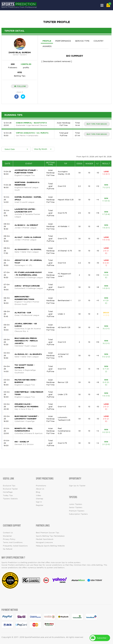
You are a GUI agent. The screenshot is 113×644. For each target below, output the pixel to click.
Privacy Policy (9, 539)
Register (40, 505)
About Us (40, 489)
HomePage (8, 492)
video (38, 495)
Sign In (39, 502)
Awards (47, 46)
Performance (63, 41)
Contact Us (8, 533)
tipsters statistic (10, 499)
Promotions (41, 486)
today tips (8, 495)
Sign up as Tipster (77, 486)
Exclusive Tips (9, 486)
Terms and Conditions (13, 542)
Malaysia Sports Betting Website (50, 546)
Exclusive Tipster (10, 489)
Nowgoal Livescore (44, 542)
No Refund (8, 549)
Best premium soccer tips (48, 533)
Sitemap (40, 499)
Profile (47, 41)
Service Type (82, 41)
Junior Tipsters (76, 504)
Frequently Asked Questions (15, 546)
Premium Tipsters (77, 511)
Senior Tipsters (76, 507)
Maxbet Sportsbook (45, 539)
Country (99, 41)
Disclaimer (7, 536)
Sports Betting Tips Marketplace (50, 536)
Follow (20, 86)
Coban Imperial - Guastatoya (31, 123)
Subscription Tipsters (78, 514)
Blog (38, 492)
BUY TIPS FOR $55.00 (97, 124)
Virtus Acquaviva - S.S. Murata (32, 133)
